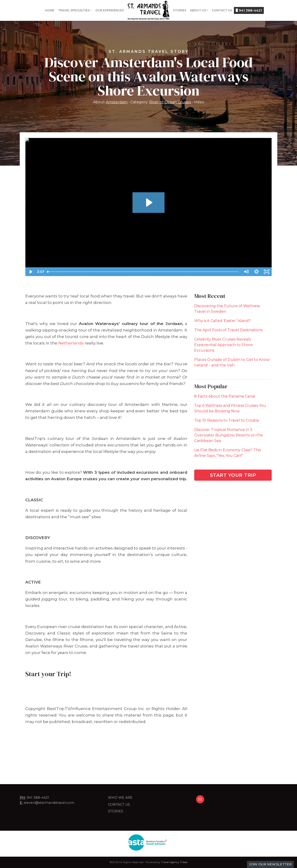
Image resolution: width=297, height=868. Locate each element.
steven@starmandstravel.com (49, 803)
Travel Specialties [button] (74, 10)
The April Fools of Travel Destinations (228, 330)
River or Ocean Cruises (170, 102)
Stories (180, 10)
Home (50, 10)
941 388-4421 (249, 10)
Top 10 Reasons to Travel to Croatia (226, 420)
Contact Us (222, 10)
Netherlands (71, 343)
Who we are (120, 798)
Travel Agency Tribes (174, 862)
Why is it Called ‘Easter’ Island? (223, 321)
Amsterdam (117, 102)
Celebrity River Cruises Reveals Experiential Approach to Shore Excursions (223, 345)
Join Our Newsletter (270, 864)
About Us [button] (198, 10)
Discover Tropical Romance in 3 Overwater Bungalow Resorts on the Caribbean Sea (229, 435)
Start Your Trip (233, 475)
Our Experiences (110, 10)
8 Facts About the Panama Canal (225, 396)
